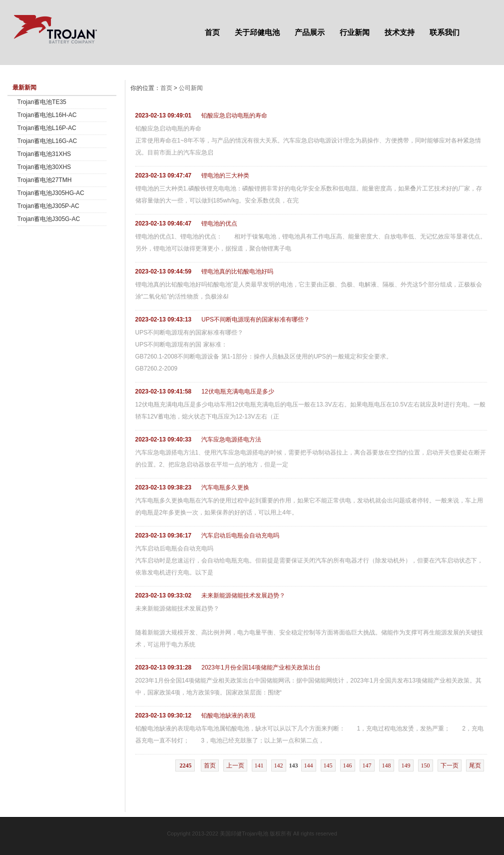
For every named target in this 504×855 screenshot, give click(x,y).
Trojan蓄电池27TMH (45, 180)
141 (259, 765)
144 (309, 765)
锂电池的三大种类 (225, 175)
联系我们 (445, 32)
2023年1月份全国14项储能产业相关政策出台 (261, 667)
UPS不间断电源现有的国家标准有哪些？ (255, 319)
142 (279, 765)
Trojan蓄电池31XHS (44, 154)
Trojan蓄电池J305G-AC (49, 219)
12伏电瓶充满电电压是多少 (238, 391)
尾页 (475, 765)
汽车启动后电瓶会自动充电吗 (240, 535)
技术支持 (400, 32)
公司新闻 (191, 88)
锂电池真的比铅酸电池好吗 (237, 271)
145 (328, 765)
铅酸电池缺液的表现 (228, 715)
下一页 (450, 765)
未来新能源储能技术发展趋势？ (243, 595)
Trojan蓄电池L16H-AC (47, 115)
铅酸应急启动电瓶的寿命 (234, 115)
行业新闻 (355, 32)
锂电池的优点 (219, 223)
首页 (212, 32)
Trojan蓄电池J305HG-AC (51, 193)
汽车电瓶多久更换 (225, 487)
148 (387, 765)
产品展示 (310, 32)
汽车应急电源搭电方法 (231, 439)
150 (426, 765)
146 (348, 765)
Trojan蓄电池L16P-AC (47, 128)
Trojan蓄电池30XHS (44, 167)
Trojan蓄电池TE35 (42, 102)
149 (406, 765)
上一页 (235, 765)
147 (367, 765)
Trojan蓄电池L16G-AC (47, 141)
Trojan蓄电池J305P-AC (48, 206)
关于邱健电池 (257, 32)
